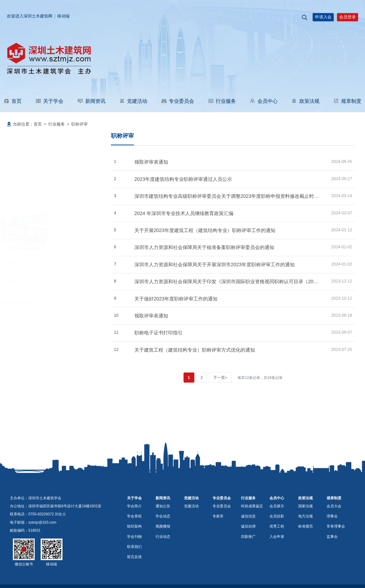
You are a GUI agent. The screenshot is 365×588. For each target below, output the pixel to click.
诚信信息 (248, 531)
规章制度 (347, 101)
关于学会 (49, 101)
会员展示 (277, 521)
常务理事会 (336, 541)
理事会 (332, 531)
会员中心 (263, 101)
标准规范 (306, 541)
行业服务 (222, 101)
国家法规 (306, 521)
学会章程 (134, 531)
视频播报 (163, 541)
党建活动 (133, 101)
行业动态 (163, 551)
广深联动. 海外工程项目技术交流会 (41, 272)
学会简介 (134, 521)
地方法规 (306, 531)
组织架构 (134, 541)
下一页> (222, 378)
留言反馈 (134, 572)
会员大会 (334, 521)
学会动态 (163, 531)
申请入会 (323, 17)
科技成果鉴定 (30, 173)
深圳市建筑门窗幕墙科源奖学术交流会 (44, 293)
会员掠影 (277, 531)
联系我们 (134, 561)
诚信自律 (248, 541)
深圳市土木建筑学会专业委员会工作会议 (46, 283)
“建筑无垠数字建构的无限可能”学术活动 (45, 303)
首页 (13, 101)
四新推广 (248, 551)
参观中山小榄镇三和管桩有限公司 (40, 262)
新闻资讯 (91, 101)
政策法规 (306, 101)
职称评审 (26, 154)
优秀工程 (277, 541)
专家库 (218, 531)
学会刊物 (134, 551)
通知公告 (163, 521)
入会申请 (277, 551)
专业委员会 (177, 101)
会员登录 (348, 17)
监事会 (332, 551)
